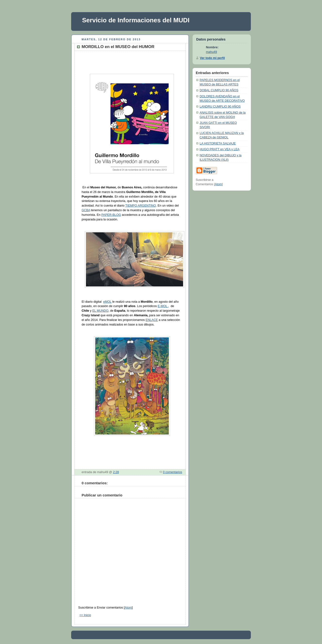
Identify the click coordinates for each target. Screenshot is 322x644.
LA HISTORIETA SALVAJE (218, 143)
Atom (128, 608)
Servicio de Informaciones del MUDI (136, 20)
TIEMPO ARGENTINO (141, 206)
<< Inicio (85, 615)
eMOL (107, 302)
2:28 (116, 472)
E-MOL (163, 306)
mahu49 (212, 52)
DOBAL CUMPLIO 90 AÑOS (219, 90)
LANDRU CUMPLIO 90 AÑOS (220, 107)
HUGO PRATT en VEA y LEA (220, 149)
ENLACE (152, 320)
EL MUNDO (100, 311)
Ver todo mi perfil (212, 58)
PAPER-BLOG (111, 215)
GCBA (86, 210)
